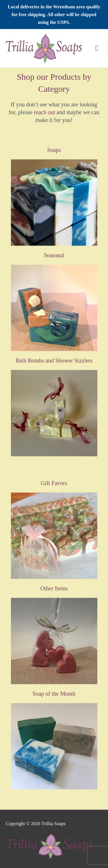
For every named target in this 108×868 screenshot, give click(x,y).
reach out (45, 112)
